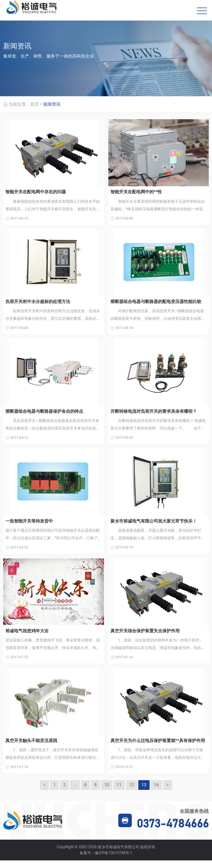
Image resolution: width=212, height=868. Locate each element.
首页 (35, 105)
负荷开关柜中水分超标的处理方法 (38, 304)
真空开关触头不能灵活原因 (31, 747)
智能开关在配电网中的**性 (136, 193)
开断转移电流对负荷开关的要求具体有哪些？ (154, 415)
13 (144, 793)
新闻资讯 (52, 105)
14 (156, 793)
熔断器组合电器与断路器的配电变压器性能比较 (156, 304)
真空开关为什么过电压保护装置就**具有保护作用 (158, 747)
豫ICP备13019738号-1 (113, 861)
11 (119, 793)
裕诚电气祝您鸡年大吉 (27, 636)
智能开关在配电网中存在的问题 (36, 193)
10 (107, 793)
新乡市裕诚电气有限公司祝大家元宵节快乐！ (154, 525)
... (75, 793)
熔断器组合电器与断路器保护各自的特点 (44, 415)
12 (132, 793)
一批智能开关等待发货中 (29, 525)
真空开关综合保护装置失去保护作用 (145, 636)
